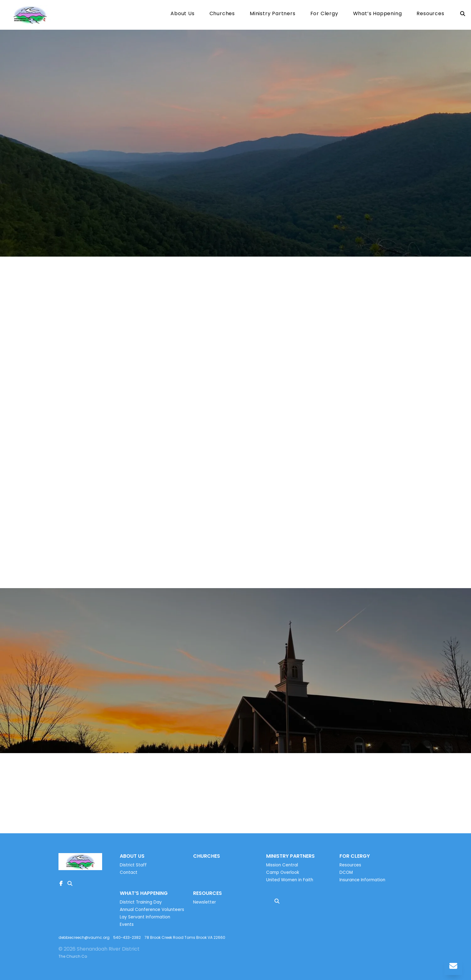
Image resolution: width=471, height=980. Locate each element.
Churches (222, 14)
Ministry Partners (273, 14)
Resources (430, 14)
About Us (182, 14)
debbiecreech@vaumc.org (84, 937)
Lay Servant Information (145, 917)
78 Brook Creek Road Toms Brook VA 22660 (185, 937)
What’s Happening (378, 14)
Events (127, 924)
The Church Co (73, 956)
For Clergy (324, 14)
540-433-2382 (127, 937)
